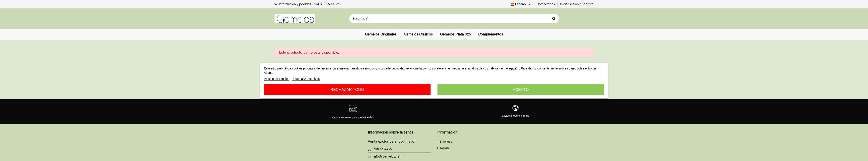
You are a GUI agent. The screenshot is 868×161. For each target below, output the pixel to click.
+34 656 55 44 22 (326, 4)
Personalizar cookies (306, 79)
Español (521, 4)
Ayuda (444, 148)
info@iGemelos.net (387, 156)
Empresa (446, 141)
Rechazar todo (347, 90)
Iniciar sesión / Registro (577, 4)
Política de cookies (277, 79)
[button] (381, 34)
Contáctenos (546, 4)
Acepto (521, 90)
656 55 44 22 (383, 149)
